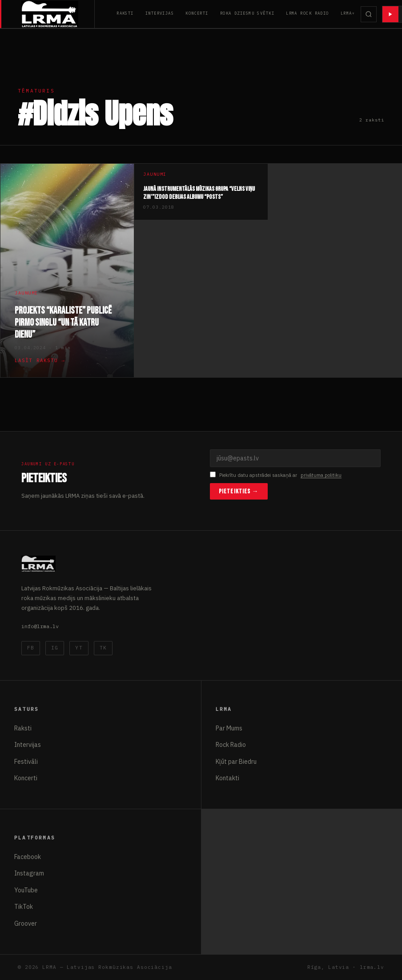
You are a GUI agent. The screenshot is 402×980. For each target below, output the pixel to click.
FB (31, 648)
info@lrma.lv (40, 626)
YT (79, 648)
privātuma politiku (321, 475)
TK (103, 648)
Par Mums (229, 728)
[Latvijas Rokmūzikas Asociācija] (58, 14)
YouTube (26, 890)
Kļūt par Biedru (236, 762)
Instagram (29, 873)
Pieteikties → (239, 491)
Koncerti (197, 13)
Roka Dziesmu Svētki (247, 13)
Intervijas (160, 13)
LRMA (346, 13)
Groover (26, 924)
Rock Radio (231, 745)
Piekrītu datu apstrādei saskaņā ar (276, 475)
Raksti (125, 13)
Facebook (28, 857)
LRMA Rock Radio (308, 13)
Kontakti (227, 778)
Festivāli (26, 762)
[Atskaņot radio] (390, 14)
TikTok (24, 907)
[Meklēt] (369, 14)
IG (55, 648)
